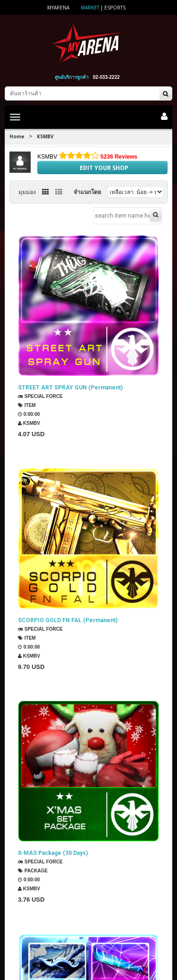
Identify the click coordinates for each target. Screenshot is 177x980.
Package (33, 805)
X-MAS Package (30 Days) (53, 787)
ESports (115, 8)
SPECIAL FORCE (40, 396)
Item (27, 405)
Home (17, 136)
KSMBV (45, 136)
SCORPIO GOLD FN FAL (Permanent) (68, 587)
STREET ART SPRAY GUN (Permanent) (70, 388)
